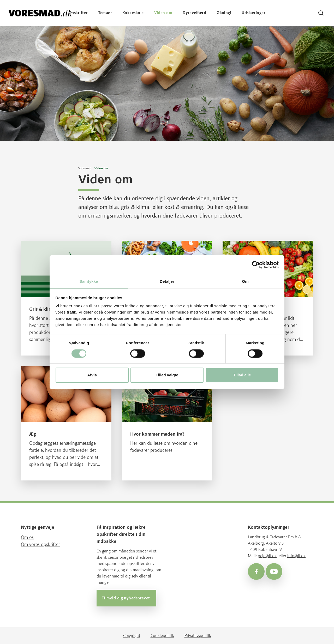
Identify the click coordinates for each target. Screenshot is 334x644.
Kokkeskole (133, 13)
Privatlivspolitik (198, 636)
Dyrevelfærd (194, 13)
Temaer (105, 13)
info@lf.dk (296, 556)
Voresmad (85, 168)
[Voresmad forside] (40, 13)
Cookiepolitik (162, 636)
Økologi (224, 13)
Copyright (132, 636)
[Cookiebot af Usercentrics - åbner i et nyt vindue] (256, 265)
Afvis (92, 375)
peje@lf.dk (267, 556)
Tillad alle (242, 375)
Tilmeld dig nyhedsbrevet (126, 598)
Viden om (163, 13)
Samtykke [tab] (89, 281)
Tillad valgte (167, 375)
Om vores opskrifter (40, 544)
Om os (27, 537)
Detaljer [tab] (167, 281)
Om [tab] (245, 281)
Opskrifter (78, 13)
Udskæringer (254, 13)
